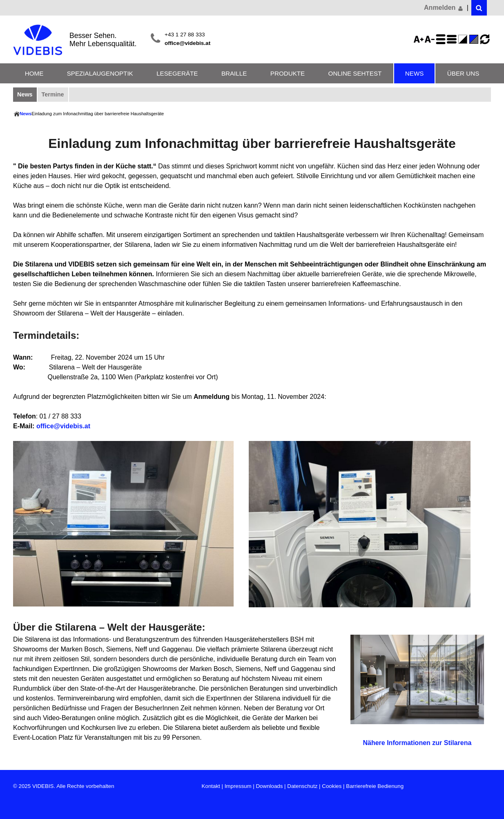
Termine (53, 94)
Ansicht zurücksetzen (485, 39)
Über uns (463, 73)
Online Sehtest (355, 73)
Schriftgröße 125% (420, 39)
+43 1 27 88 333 (185, 35)
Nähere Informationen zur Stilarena (417, 743)
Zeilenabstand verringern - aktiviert (453, 39)
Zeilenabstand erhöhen (442, 39)
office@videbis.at (187, 43)
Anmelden (444, 8)
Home (34, 73)
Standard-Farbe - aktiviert (475, 39)
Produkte (288, 73)
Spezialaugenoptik (100, 73)
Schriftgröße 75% (431, 39)
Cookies (332, 786)
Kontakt (211, 786)
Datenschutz (302, 786)
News (415, 73)
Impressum (238, 786)
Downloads (269, 786)
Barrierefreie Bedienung (375, 786)
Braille (234, 73)
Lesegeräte (177, 73)
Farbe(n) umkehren (464, 39)
